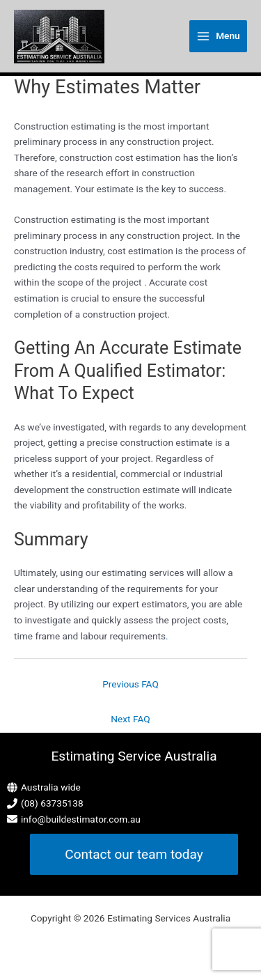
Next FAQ (130, 719)
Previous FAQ (130, 684)
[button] (134, 854)
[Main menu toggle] (218, 36)
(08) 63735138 (52, 803)
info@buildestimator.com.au (81, 819)
